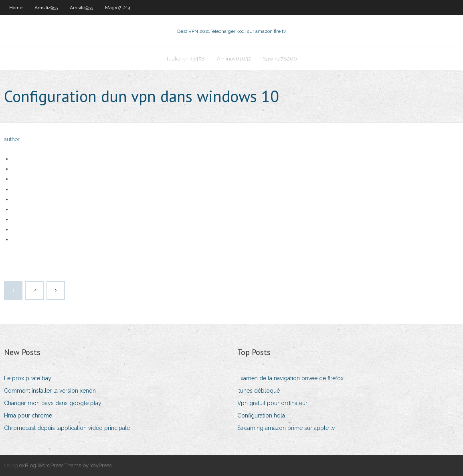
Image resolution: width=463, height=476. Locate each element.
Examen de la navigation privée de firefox (290, 378)
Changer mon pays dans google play (53, 403)
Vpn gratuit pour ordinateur (272, 403)
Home (16, 8)
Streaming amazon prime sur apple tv (286, 428)
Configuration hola (261, 415)
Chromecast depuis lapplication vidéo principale (67, 428)
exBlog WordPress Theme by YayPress (65, 465)
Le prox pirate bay (28, 378)
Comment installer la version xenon (50, 391)
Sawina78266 (280, 59)
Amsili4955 (46, 8)
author (12, 139)
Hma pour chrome (28, 415)
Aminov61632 (234, 59)
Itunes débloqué (259, 391)
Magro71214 (118, 8)
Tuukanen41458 (185, 59)
